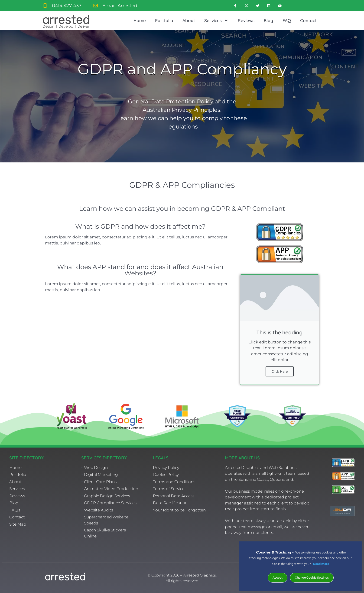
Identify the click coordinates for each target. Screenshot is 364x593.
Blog (268, 20)
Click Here (280, 371)
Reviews (246, 20)
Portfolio (164, 20)
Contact (308, 20)
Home (140, 20)
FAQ (287, 20)
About (189, 20)
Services (216, 21)
